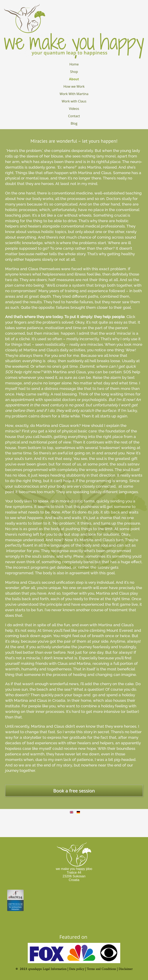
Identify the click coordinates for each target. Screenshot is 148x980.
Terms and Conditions (101, 969)
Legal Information (55, 969)
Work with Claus (74, 101)
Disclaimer (126, 969)
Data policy (77, 969)
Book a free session (74, 791)
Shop (74, 72)
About (74, 79)
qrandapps (35, 969)
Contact (74, 116)
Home (74, 64)
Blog (74, 123)
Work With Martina (74, 94)
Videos (74, 109)
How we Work (74, 86)
